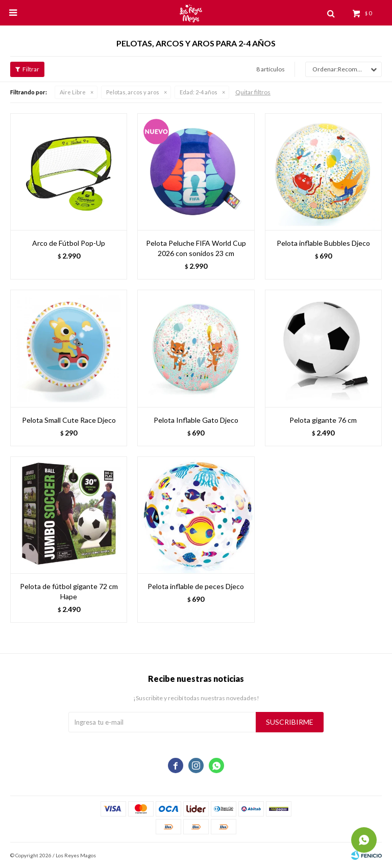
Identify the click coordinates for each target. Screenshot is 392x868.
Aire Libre (73, 92)
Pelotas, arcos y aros (133, 92)
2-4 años (199, 92)
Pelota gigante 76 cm (323, 420)
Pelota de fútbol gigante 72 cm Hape (69, 591)
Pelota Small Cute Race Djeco (69, 420)
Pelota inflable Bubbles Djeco (323, 243)
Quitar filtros (253, 92)
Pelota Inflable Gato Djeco (196, 420)
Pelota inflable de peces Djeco (196, 586)
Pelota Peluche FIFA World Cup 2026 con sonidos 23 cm (196, 248)
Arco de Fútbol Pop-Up (69, 243)
